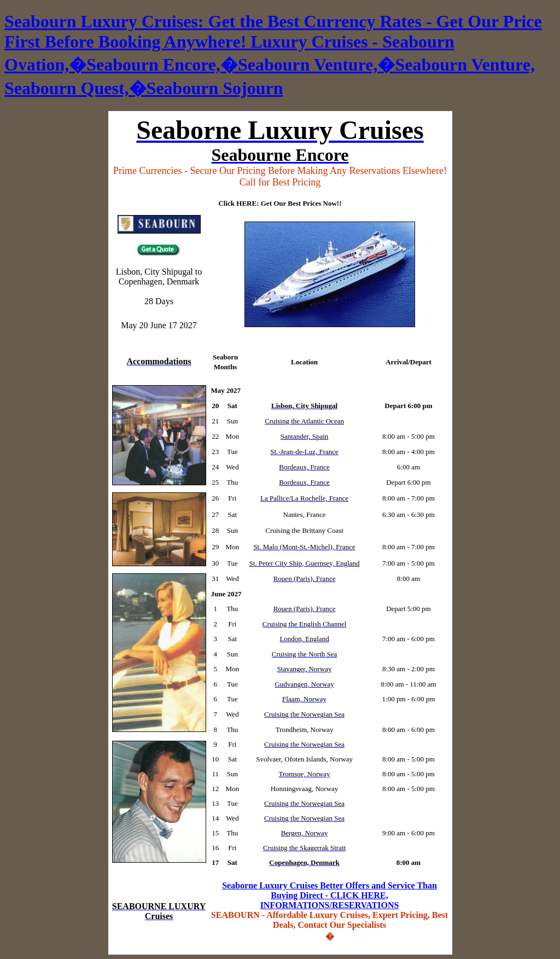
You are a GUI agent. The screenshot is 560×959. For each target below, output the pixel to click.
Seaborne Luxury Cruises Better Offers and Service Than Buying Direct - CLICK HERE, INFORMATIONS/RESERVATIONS (329, 895)
